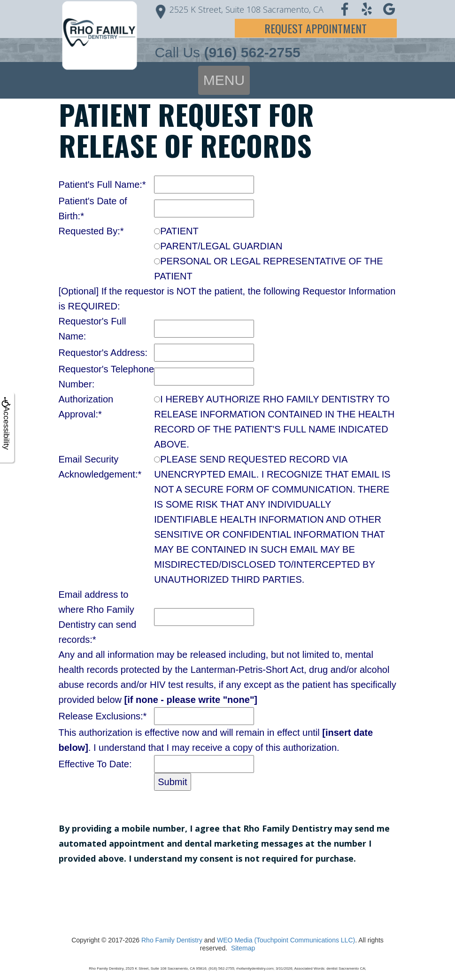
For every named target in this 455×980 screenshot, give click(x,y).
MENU (224, 80)
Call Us (227, 52)
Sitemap (243, 948)
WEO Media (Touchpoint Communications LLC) (286, 940)
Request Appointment (316, 28)
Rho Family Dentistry (172, 940)
